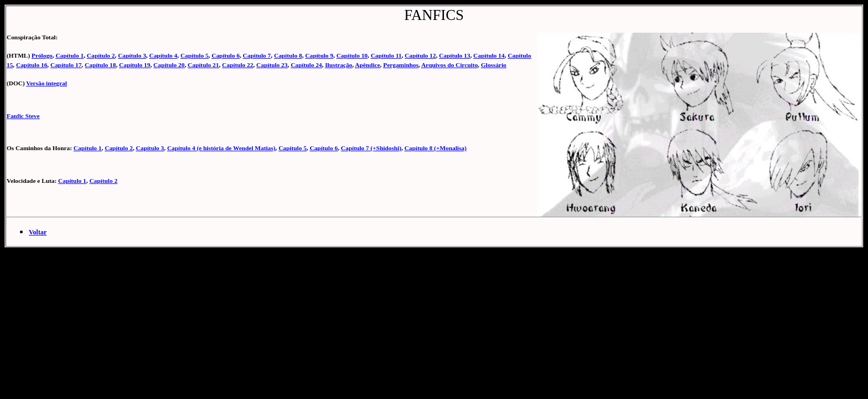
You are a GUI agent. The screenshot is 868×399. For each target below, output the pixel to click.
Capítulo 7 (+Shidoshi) (371, 148)
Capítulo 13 (454, 55)
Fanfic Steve (23, 116)
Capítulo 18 (100, 65)
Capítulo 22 (237, 65)
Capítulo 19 (135, 65)
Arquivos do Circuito (449, 65)
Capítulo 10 (352, 55)
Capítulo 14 (489, 55)
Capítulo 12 (420, 55)
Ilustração (339, 65)
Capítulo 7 (257, 55)
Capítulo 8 (288, 55)
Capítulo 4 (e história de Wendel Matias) (221, 148)
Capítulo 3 (132, 55)
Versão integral (46, 83)
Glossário (494, 65)
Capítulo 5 (195, 55)
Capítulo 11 (386, 55)
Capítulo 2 (101, 55)
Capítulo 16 (32, 65)
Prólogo (42, 55)
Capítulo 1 (69, 55)
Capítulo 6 (226, 55)
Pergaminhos (401, 65)
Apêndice (367, 65)
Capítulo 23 (272, 65)
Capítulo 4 (164, 55)
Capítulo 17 (66, 65)
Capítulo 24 (306, 65)
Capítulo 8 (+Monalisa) (436, 148)
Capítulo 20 (169, 65)
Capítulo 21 (203, 65)
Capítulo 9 (319, 55)
